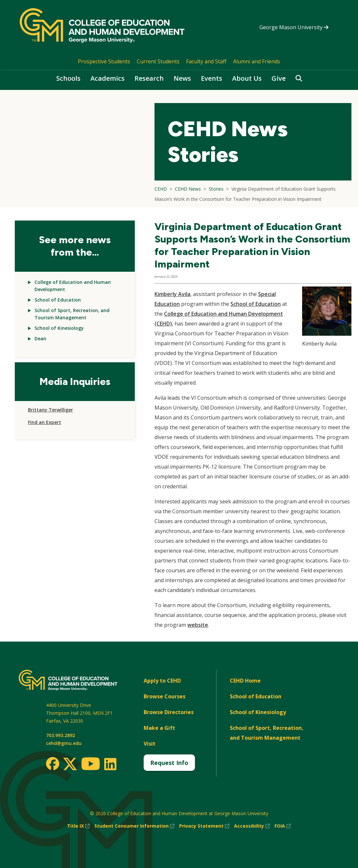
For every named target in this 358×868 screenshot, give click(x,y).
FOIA (283, 826)
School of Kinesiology (59, 328)
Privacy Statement (204, 826)
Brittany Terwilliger (50, 410)
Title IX (78, 826)
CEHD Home (245, 681)
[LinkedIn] (110, 764)
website (198, 625)
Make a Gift (159, 728)
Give (279, 78)
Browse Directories (169, 712)
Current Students (158, 61)
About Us (247, 78)
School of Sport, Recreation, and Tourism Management (267, 733)
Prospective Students (104, 61)
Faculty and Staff (206, 61)
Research (149, 78)
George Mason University (294, 27)
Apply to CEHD (162, 681)
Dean (40, 339)
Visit (150, 744)
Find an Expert (45, 422)
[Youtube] (91, 765)
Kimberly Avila (172, 294)
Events (212, 78)
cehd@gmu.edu (64, 743)
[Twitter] (70, 764)
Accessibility (252, 826)
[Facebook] (53, 764)
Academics (107, 78)
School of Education (58, 300)
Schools (68, 78)
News (182, 78)
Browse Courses (165, 696)
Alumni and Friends (257, 61)
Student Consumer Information (134, 826)
